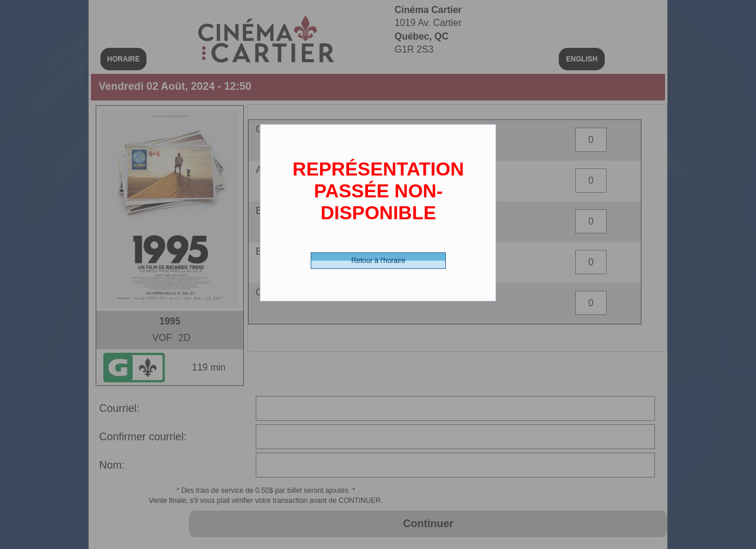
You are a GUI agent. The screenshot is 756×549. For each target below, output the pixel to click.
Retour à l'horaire (379, 261)
